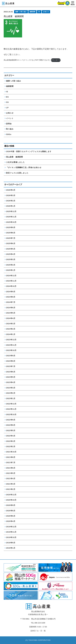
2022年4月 (11, 436)
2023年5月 (11, 377)
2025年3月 (11, 259)
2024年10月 (11, 286)
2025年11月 (11, 217)
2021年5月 (11, 473)
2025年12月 (11, 211)
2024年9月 (11, 292)
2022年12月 (11, 404)
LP (7, 108)
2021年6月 (11, 468)
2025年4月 (11, 254)
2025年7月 (11, 238)
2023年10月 (11, 350)
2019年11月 (11, 532)
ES (7, 97)
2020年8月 (11, 511)
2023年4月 (11, 382)
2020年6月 (11, 516)
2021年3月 (11, 484)
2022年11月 (11, 409)
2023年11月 (11, 345)
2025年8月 (11, 233)
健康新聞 (32, 12)
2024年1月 (11, 334)
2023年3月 (11, 388)
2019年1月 (11, 548)
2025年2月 (11, 265)
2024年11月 (11, 281)
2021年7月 (11, 462)
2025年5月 (11, 249)
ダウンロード (56, 60)
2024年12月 (11, 276)
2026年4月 (11, 190)
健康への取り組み (21, 12)
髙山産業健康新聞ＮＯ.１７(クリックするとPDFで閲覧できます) (27, 60)
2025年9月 (11, 227)
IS (7, 92)
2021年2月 (11, 489)
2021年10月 (11, 452)
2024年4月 (11, 318)
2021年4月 (11, 479)
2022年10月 (11, 414)
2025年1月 (11, 270)
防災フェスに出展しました (17, 173)
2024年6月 (11, 308)
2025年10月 (11, 222)
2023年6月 (11, 372)
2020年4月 (11, 521)
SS (39, 12)
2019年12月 (11, 527)
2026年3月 (11, 195)
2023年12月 (11, 340)
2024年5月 (11, 313)
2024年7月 (11, 302)
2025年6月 (11, 243)
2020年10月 (11, 500)
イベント (10, 118)
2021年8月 (11, 457)
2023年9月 (11, 356)
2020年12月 (11, 495)
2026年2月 (11, 201)
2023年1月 (11, 398)
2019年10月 (11, 537)
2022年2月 (11, 446)
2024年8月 (11, 297)
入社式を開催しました (15, 162)
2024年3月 (11, 324)
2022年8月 (11, 425)
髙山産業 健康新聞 (15, 157)
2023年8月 (11, 361)
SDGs (9, 134)
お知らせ (46, 12)
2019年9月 (11, 543)
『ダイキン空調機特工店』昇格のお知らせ (24, 167)
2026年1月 (11, 206)
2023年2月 (11, 393)
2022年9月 (11, 420)
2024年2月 (11, 329)
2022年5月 (11, 430)
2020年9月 (11, 505)
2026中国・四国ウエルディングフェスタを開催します (29, 151)
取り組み (10, 129)
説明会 (9, 124)
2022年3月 (11, 441)
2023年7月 (11, 366)
